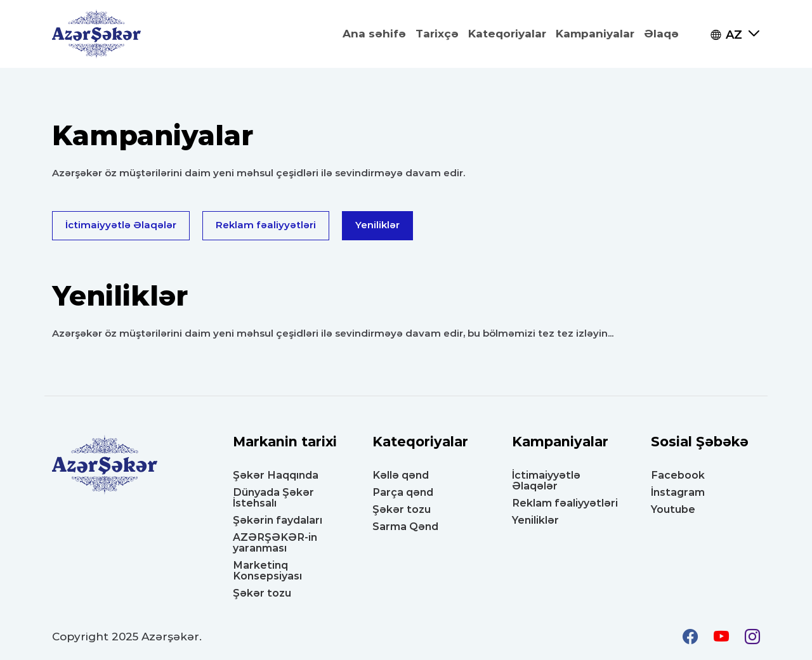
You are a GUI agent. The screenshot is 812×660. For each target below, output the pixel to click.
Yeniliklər (377, 225)
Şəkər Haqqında (276, 475)
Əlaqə (661, 34)
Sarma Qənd (405, 527)
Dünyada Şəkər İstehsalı (273, 498)
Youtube (673, 509)
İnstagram (678, 492)
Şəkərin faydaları (278, 520)
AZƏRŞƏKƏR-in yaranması (275, 543)
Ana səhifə (374, 34)
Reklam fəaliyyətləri (266, 225)
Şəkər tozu (262, 593)
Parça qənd (403, 492)
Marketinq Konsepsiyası (267, 571)
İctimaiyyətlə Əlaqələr (121, 225)
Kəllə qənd (401, 475)
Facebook (678, 475)
